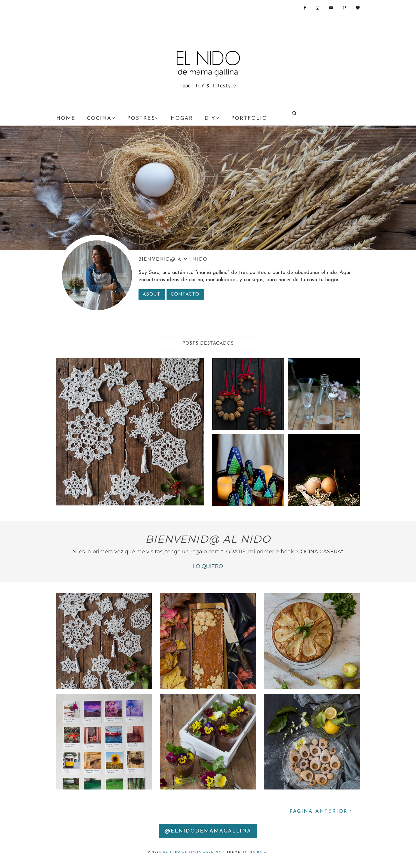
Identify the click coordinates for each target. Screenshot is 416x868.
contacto (185, 294)
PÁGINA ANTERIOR (321, 812)
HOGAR (182, 118)
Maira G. (259, 852)
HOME (66, 118)
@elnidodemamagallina (208, 831)
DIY (212, 118)
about (152, 294)
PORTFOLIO (249, 118)
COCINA (101, 118)
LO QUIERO (208, 566)
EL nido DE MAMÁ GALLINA (192, 852)
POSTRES (143, 118)
